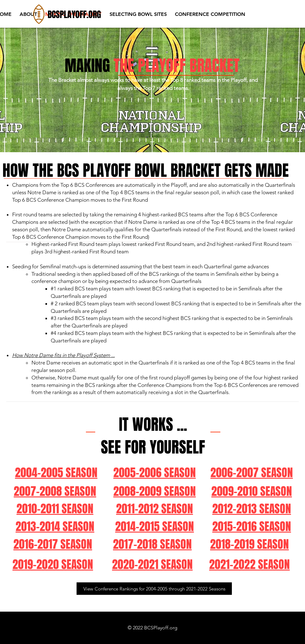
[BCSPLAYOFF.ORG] (75, 14)
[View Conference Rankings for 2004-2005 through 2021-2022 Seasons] (154, 589)
